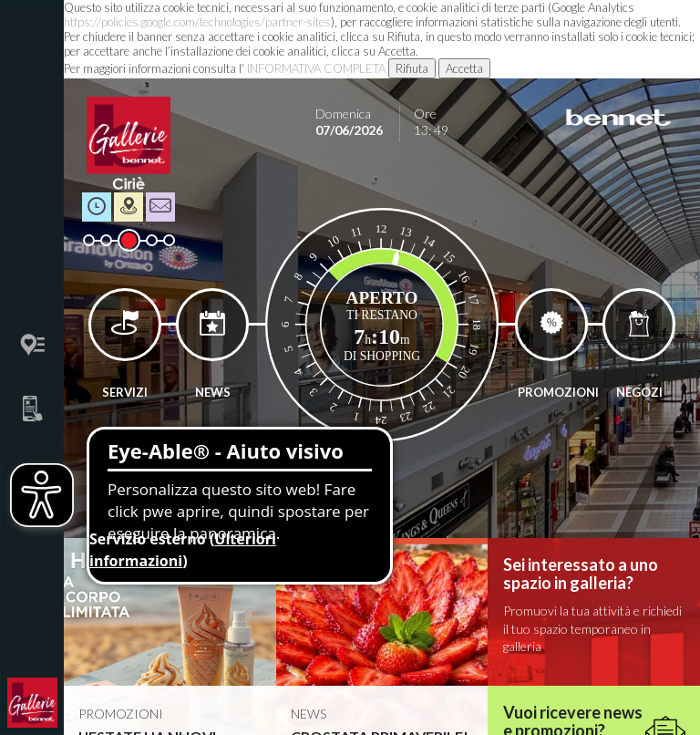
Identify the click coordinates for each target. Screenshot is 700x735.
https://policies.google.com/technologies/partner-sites (197, 22)
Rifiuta (412, 68)
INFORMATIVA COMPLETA (316, 68)
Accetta (464, 68)
